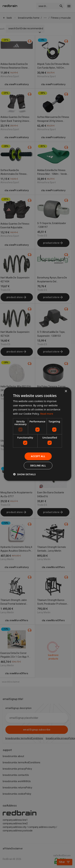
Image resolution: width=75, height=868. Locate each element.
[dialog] (37, 434)
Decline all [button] (38, 466)
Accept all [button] (38, 456)
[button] (24, 474)
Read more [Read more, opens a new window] (47, 414)
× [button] (66, 391)
